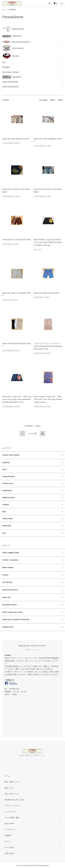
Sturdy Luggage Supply (11, 553)
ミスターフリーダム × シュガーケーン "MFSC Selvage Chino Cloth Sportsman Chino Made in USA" (48, 346)
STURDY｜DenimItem (10, 560)
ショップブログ (10, 812)
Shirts (4, 469)
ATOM (11, 824)
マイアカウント (10, 830)
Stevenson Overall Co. (10, 590)
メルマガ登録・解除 (12, 818)
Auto (4, 533)
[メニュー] (62, 3)
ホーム (4, 10)
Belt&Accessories (9, 497)
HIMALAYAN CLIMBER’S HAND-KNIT (16, 620)
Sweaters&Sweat (8, 476)
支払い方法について (12, 794)
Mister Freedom (8, 567)
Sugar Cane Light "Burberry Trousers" (16, 139)
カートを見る (9, 847)
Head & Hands (8, 519)
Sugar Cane (7, 597)
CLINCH (5, 575)
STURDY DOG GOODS (11, 455)
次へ (43, 434)
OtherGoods (7, 526)
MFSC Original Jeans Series (12, 612)
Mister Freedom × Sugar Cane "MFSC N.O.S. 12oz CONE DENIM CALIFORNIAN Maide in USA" (48, 242)
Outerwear (6, 462)
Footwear (6, 505)
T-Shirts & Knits (8, 483)
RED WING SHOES (9, 605)
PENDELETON (8, 627)
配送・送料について (12, 782)
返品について (9, 788)
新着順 (60, 100)
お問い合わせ (9, 853)
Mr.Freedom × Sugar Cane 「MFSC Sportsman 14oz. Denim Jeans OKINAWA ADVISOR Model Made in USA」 (17, 399)
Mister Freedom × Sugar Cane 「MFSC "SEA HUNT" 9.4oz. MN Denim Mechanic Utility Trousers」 (48, 399)
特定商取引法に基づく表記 (14, 800)
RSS (6, 824)
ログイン (8, 841)
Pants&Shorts (12, 10)
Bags (4, 512)
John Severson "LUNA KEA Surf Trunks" (17, 240)
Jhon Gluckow (7, 582)
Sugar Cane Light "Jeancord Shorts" (47, 293)
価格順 (53, 100)
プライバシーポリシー (13, 806)
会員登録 (8, 835)
